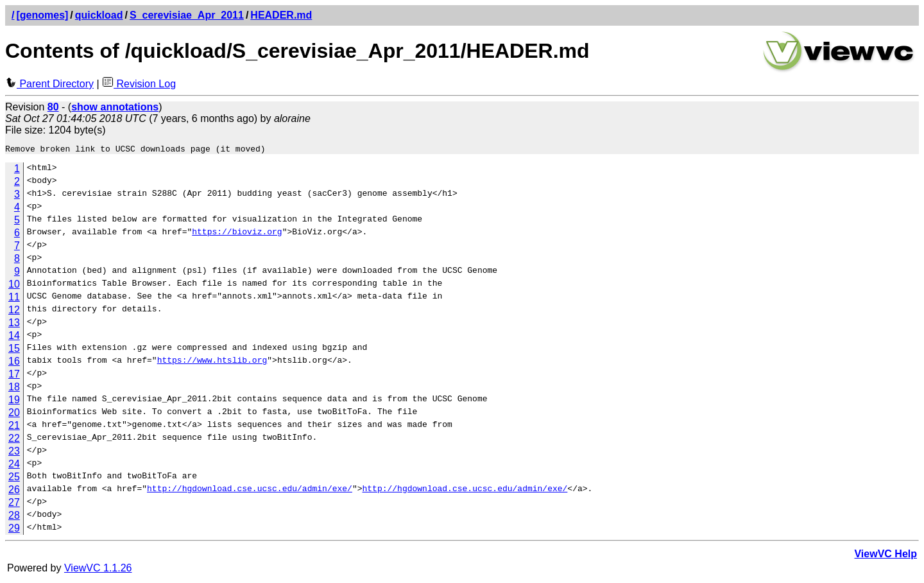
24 (14, 466)
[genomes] (42, 15)
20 (14, 414)
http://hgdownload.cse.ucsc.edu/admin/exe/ (250, 492)
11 (14, 299)
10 (14, 286)
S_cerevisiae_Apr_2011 (187, 15)
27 (14, 504)
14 (14, 337)
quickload (99, 15)
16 (14, 363)
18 (14, 389)
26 (14, 492)
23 (14, 453)
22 (14, 440)
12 (14, 312)
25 (14, 479)
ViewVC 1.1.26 (98, 570)
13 (14, 325)
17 (14, 376)
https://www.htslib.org (212, 363)
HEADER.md (281, 15)
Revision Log (139, 84)
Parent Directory (49, 84)
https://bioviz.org (237, 235)
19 (14, 402)
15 (14, 350)
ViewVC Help (886, 556)
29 (14, 530)
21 (14, 427)
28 (14, 517)
